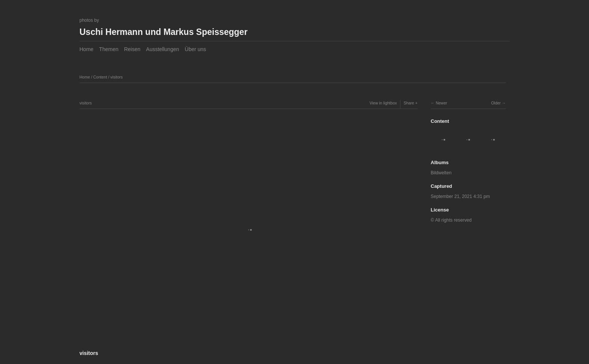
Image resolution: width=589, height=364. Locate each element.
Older (496, 103)
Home (87, 49)
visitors (117, 77)
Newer (441, 103)
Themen (109, 49)
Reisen (132, 49)
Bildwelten (441, 173)
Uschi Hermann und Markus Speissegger (164, 32)
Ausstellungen (163, 49)
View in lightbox (383, 103)
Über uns (196, 49)
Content (100, 77)
